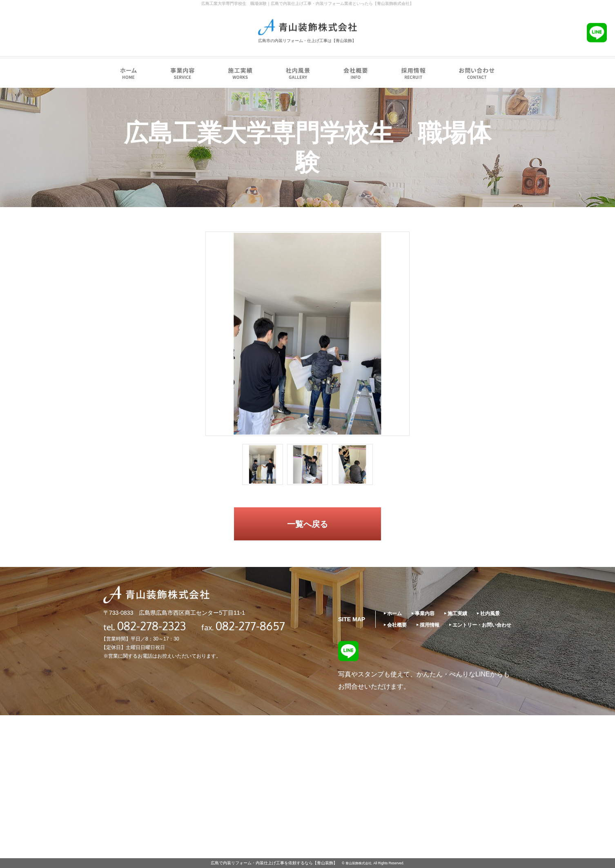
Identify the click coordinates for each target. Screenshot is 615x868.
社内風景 (490, 614)
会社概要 (397, 625)
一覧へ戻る (307, 524)
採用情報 (430, 625)
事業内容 (425, 614)
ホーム (394, 614)
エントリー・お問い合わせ (482, 625)
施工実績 (457, 614)
